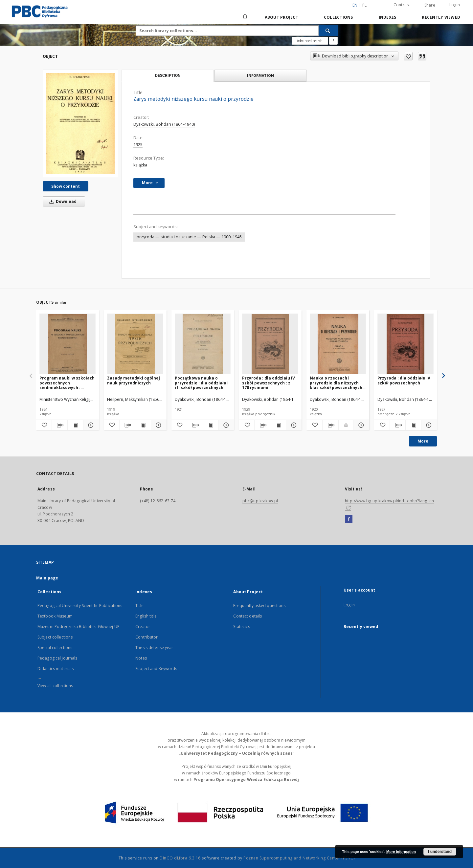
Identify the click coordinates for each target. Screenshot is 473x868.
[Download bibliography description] (60, 425)
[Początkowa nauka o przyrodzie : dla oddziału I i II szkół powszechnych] (203, 344)
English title (146, 616)
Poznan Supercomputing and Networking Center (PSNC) (299, 858)
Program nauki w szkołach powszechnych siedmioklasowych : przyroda (67, 383)
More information (401, 852)
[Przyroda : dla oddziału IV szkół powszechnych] (405, 344)
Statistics (241, 627)
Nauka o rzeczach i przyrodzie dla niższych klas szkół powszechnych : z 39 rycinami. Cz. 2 (337, 383)
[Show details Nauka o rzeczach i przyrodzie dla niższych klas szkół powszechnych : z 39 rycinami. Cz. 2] (360, 425)
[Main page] (245, 17)
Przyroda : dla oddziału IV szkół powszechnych (404, 380)
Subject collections (55, 637)
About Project (282, 17)
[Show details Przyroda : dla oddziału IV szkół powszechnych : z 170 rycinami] (293, 425)
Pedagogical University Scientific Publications (80, 606)
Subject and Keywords (156, 669)
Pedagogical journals (57, 658)
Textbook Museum (55, 616)
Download (62, 201)
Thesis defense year (154, 648)
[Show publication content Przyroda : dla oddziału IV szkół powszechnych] (413, 425)
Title (139, 606)
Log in (349, 605)
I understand (440, 852)
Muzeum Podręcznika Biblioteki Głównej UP (79, 627)
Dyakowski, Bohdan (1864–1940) (164, 124)
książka (140, 165)
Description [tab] (168, 76)
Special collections (55, 648)
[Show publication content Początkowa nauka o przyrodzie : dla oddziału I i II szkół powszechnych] (211, 425)
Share (430, 5)
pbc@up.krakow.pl (260, 501)
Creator (143, 627)
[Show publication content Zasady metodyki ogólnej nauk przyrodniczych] (143, 425)
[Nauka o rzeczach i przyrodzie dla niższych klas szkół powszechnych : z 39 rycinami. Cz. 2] (338, 344)
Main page (47, 578)
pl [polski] (365, 5)
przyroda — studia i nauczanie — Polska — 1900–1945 (189, 237)
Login (455, 5)
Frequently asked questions (259, 606)
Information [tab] (260, 75)
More (423, 441)
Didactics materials (56, 669)
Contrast (402, 5)
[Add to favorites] (408, 56)
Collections (338, 17)
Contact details (248, 616)
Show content (66, 186)
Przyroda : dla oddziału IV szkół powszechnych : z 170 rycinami (269, 383)
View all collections (55, 686)
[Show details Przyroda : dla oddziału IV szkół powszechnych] (428, 425)
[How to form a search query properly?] (333, 41)
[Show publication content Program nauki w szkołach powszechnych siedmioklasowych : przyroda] (75, 425)
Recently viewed (441, 17)
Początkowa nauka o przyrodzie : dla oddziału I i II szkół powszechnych (202, 383)
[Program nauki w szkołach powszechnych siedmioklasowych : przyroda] (68, 344)
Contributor (146, 637)
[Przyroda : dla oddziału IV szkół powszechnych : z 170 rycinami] (270, 344)
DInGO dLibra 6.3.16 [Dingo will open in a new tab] (180, 858)
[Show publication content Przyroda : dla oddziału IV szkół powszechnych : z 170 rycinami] (278, 425)
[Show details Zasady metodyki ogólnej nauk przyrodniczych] (158, 425)
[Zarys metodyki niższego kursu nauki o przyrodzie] (80, 124)
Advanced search (310, 41)
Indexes (388, 17)
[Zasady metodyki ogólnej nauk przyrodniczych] (135, 344)
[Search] (328, 31)
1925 (138, 145)
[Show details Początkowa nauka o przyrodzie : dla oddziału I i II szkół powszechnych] (225, 425)
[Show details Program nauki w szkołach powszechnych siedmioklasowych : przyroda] (90, 425)
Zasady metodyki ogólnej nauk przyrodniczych (134, 380)
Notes (141, 658)
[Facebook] (349, 519)
